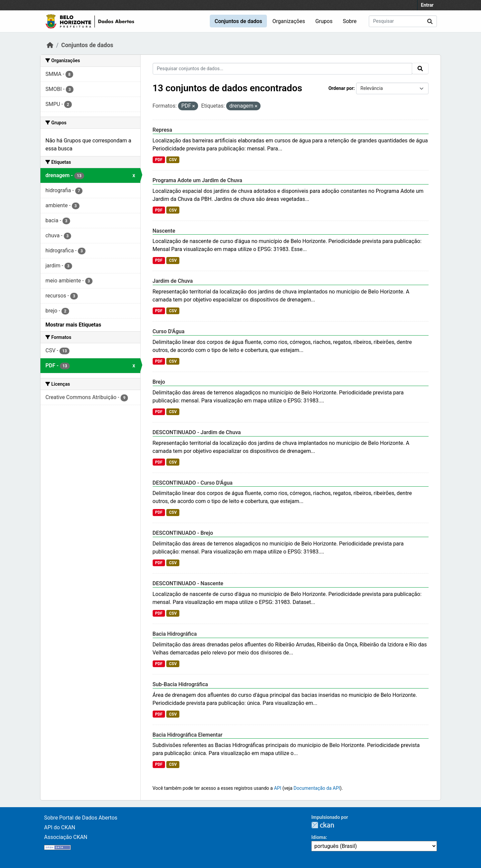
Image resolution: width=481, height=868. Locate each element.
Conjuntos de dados (238, 21)
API (278, 788)
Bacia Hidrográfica (175, 634)
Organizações (289, 21)
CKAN (323, 825)
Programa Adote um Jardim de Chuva (198, 180)
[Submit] (430, 21)
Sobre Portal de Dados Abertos (81, 818)
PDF (159, 160)
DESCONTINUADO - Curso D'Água (193, 483)
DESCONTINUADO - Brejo (183, 533)
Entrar (427, 5)
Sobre (350, 21)
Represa (163, 130)
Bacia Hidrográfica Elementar (188, 735)
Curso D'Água (169, 331)
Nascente (164, 231)
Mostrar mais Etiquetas (73, 325)
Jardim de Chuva (173, 281)
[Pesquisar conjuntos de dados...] (403, 21)
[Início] (50, 45)
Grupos (324, 21)
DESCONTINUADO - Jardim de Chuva (197, 432)
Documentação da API (317, 788)
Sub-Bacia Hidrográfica (180, 684)
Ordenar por (341, 88)
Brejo (159, 382)
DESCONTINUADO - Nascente (188, 583)
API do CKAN (60, 827)
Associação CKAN (66, 837)
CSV (173, 160)
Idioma (318, 837)
